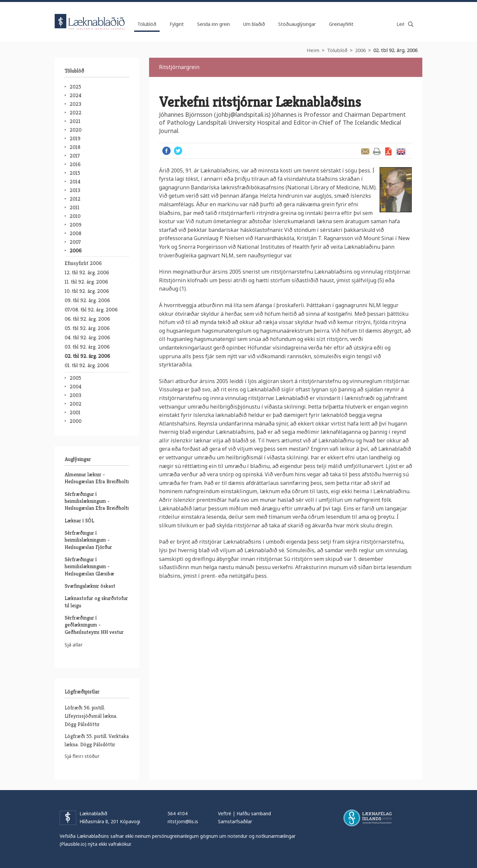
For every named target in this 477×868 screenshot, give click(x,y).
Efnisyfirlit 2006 (83, 263)
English (401, 152)
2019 (75, 138)
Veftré (225, 813)
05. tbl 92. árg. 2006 (87, 328)
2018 (75, 147)
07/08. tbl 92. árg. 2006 (91, 310)
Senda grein (365, 151)
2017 (75, 156)
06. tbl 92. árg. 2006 (87, 319)
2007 (75, 242)
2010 (75, 216)
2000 (76, 421)
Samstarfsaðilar (235, 821)
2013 (75, 190)
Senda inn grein (213, 24)
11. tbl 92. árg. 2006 (86, 282)
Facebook (166, 151)
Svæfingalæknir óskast (90, 586)
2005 (75, 378)
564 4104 (178, 813)
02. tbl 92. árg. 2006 (395, 50)
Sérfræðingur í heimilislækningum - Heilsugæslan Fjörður (88, 540)
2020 (76, 130)
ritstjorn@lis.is (183, 821)
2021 (75, 121)
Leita (411, 24)
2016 (75, 164)
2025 (75, 87)
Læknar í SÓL (79, 521)
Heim (313, 50)
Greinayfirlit (341, 24)
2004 (76, 387)
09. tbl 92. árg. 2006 (87, 300)
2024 (76, 95)
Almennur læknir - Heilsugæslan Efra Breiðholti (97, 478)
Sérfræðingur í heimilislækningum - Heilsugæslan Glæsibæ (89, 567)
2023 (75, 104)
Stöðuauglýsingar (297, 24)
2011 (75, 207)
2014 (75, 182)
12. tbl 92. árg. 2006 (87, 272)
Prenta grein (377, 151)
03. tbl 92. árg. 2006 (87, 347)
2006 (360, 50)
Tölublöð (337, 50)
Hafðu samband (254, 813)
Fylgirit (177, 24)
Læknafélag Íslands (368, 818)
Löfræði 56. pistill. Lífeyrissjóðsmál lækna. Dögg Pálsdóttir (91, 716)
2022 (76, 113)
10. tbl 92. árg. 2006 (87, 291)
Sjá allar (74, 644)
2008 (76, 233)
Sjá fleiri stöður (82, 756)
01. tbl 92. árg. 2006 (87, 365)
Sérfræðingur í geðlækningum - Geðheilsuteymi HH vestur (94, 625)
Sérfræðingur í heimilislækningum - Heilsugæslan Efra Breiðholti (97, 501)
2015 (75, 173)
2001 (75, 412)
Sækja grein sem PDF (388, 151)
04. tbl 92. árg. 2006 (87, 337)
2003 (75, 395)
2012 (75, 199)
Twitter (178, 151)
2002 (76, 404)
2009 (76, 225)
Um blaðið (254, 24)
